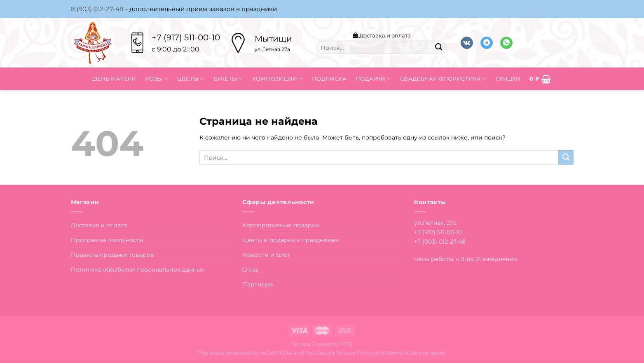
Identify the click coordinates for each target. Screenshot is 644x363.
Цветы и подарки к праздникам (290, 240)
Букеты (228, 79)
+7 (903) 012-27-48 (440, 242)
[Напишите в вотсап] (506, 43)
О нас (251, 270)
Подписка (329, 79)
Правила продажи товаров (112, 255)
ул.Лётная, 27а (435, 223)
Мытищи (273, 39)
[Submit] (438, 48)
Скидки (508, 79)
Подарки (373, 79)
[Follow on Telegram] (487, 43)
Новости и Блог (266, 255)
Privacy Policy (355, 353)
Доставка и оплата (382, 35)
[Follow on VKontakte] (467, 43)
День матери (115, 79)
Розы (157, 79)
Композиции (278, 79)
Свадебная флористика (443, 79)
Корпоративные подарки (281, 225)
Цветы (191, 79)
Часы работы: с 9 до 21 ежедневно (466, 259)
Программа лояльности (107, 240)
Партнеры (258, 284)
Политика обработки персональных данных (137, 270)
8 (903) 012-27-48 (97, 9)
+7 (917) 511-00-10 (186, 37)
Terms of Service (407, 353)
